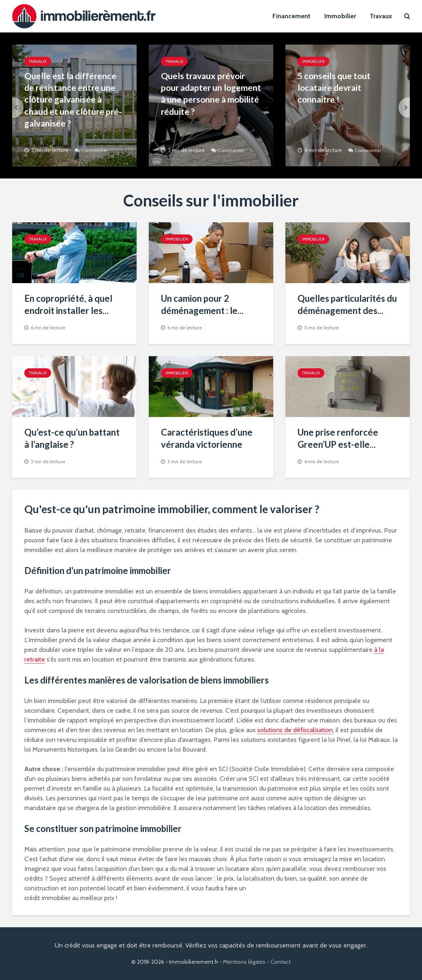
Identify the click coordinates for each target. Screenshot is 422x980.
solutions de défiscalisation (295, 730)
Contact (281, 962)
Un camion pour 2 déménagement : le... (202, 304)
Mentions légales (244, 962)
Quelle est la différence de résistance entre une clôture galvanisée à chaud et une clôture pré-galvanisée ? (72, 100)
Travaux (381, 16)
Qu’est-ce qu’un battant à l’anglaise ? (72, 438)
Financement (291, 16)
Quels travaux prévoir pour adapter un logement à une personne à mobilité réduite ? (205, 100)
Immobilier (340, 16)
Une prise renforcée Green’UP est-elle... (338, 438)
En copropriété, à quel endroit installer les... (68, 304)
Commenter (96, 150)
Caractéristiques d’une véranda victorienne (207, 438)
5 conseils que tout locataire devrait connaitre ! (335, 88)
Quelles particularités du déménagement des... (347, 304)
